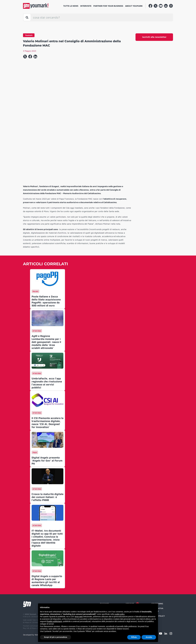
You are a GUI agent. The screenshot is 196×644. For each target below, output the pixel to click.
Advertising (157, 604)
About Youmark (134, 6)
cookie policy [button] (119, 614)
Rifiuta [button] (134, 637)
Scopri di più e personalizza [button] (55, 637)
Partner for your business (108, 6)
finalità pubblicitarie (55, 621)
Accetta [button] (149, 637)
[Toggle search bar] (27, 17)
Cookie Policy (158, 616)
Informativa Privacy (157, 610)
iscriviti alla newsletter (154, 37)
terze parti (79, 617)
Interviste (86, 6)
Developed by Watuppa (32, 635)
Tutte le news (71, 6)
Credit (154, 621)
